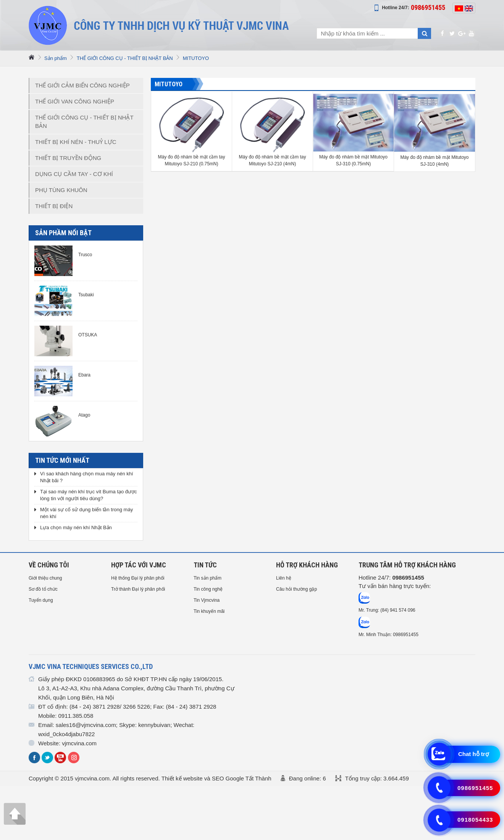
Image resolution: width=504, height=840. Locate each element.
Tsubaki (86, 295)
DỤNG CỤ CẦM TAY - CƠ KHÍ (74, 174)
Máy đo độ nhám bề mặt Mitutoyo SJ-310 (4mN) (434, 161)
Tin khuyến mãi (209, 611)
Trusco (85, 255)
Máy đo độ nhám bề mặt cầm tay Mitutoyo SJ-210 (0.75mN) (191, 160)
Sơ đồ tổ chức (43, 589)
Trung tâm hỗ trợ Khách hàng (407, 565)
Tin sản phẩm (208, 578)
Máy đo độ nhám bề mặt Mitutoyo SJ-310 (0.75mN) (353, 160)
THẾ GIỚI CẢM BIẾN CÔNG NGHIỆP (82, 85)
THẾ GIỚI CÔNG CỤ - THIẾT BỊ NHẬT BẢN (125, 58)
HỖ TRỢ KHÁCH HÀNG (307, 565)
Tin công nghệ (208, 589)
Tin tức (205, 565)
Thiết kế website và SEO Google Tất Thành (216, 778)
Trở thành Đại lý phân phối (138, 589)
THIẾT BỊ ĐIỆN (54, 206)
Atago (84, 415)
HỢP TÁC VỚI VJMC (139, 565)
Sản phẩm (56, 58)
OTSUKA (88, 335)
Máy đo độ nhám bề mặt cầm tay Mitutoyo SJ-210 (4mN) (272, 160)
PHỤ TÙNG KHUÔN (61, 190)
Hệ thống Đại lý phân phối (138, 578)
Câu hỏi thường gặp (296, 589)
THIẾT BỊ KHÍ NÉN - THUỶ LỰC (76, 142)
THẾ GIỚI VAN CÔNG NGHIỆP (75, 101)
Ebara (84, 375)
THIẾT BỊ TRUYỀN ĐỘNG (68, 158)
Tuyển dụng (41, 600)
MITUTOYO (196, 58)
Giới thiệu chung (45, 578)
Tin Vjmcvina (207, 600)
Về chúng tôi (49, 565)
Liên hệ (284, 578)
